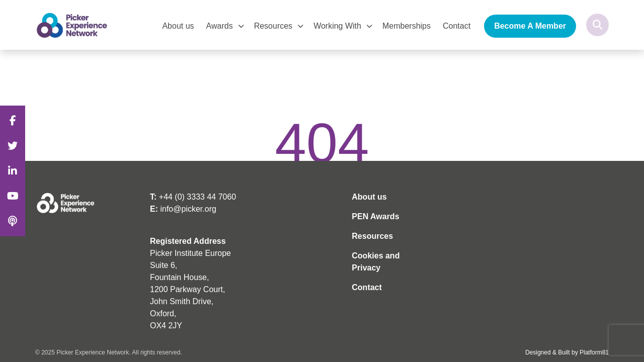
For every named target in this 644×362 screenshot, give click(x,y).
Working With (337, 26)
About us (178, 26)
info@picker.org (188, 209)
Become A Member (530, 26)
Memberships (407, 26)
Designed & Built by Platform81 (567, 352)
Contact (457, 26)
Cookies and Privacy (376, 262)
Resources (273, 26)
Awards (220, 26)
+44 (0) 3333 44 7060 (197, 197)
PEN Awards (375, 216)
